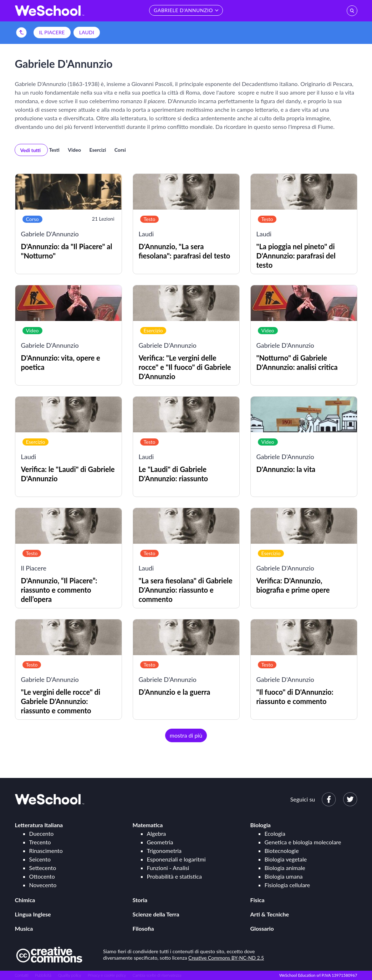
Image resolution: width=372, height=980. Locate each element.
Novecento (43, 885)
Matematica (148, 825)
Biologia (261, 825)
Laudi (87, 32)
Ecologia (275, 833)
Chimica (25, 900)
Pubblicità (44, 975)
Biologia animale (285, 868)
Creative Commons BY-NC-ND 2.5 (226, 958)
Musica (24, 928)
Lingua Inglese (33, 914)
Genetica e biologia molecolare (303, 842)
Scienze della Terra (156, 914)
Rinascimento (46, 851)
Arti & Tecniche (270, 914)
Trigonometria (164, 851)
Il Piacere (52, 32)
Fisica (258, 900)
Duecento (42, 833)
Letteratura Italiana (39, 825)
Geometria (160, 842)
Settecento (43, 868)
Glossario (262, 928)
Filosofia (143, 928)
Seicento (40, 859)
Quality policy (70, 975)
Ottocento (42, 876)
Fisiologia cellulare (287, 885)
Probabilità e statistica (174, 876)
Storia (140, 900)
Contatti (22, 975)
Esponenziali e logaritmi (176, 859)
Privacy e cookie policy (107, 975)
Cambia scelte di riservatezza (157, 975)
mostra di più (186, 735)
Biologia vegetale (286, 859)
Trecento (40, 842)
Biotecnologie (282, 851)
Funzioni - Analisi (168, 868)
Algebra (157, 833)
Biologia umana (284, 876)
